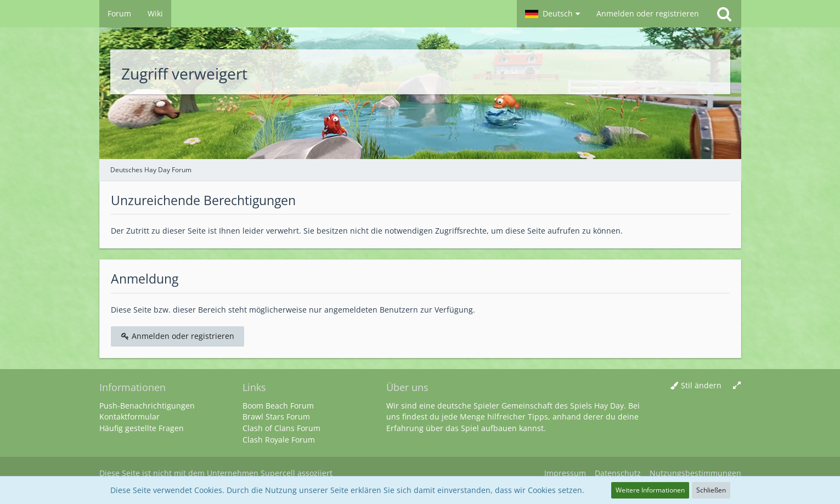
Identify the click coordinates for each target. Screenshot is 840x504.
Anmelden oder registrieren (648, 13)
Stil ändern (701, 385)
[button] (553, 14)
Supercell (278, 473)
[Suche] (724, 14)
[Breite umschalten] (737, 386)
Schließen (711, 490)
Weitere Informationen (650, 490)
